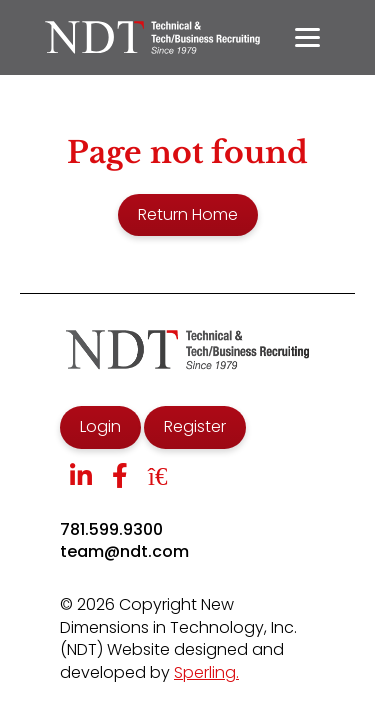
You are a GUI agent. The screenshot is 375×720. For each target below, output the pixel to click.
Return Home (188, 214)
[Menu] (307, 37)
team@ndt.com (124, 552)
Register (195, 426)
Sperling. (206, 672)
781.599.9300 (111, 530)
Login (100, 426)
